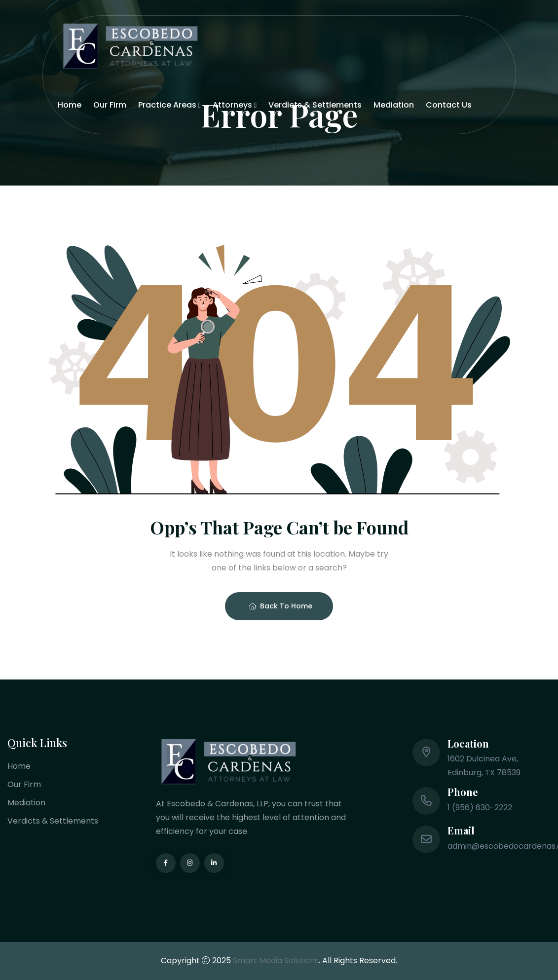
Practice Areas (167, 105)
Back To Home (280, 606)
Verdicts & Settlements (315, 105)
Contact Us (449, 105)
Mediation (394, 105)
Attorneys (232, 105)
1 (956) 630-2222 (480, 808)
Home (70, 105)
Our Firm (110, 105)
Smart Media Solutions (276, 961)
